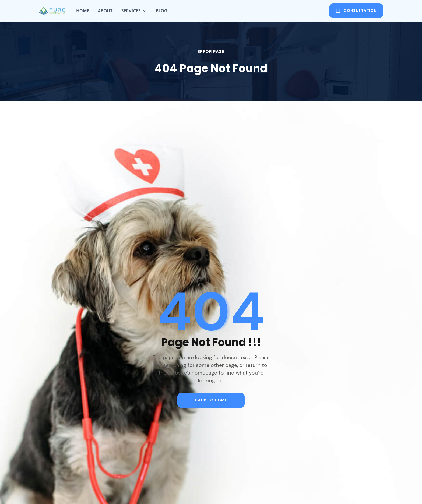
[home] (52, 11)
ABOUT (105, 11)
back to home (211, 400)
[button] (134, 11)
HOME (83, 11)
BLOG (161, 11)
